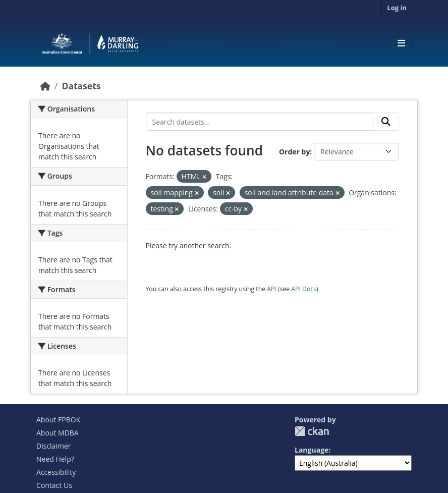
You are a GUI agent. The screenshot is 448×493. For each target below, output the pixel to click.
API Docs (304, 289)
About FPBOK (58, 420)
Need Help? (55, 459)
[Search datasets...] (260, 122)
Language (312, 450)
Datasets (81, 86)
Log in (397, 8)
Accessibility (56, 472)
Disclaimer (53, 446)
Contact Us (54, 485)
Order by (294, 152)
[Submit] (386, 122)
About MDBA (58, 433)
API (272, 289)
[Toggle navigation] (401, 43)
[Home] (45, 86)
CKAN (312, 431)
